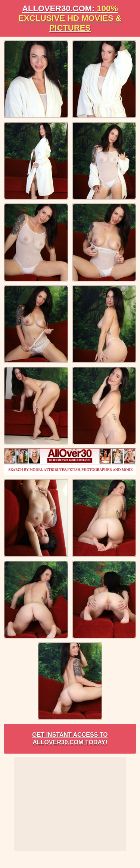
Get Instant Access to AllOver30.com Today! (70, 738)
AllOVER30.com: (70, 18)
